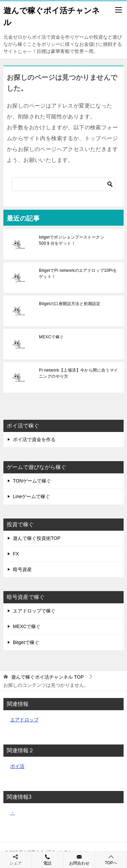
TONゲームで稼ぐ (32, 481)
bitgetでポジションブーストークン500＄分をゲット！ (72, 240)
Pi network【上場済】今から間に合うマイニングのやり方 (79, 373)
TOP (47, 677)
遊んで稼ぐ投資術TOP (37, 538)
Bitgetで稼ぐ (26, 642)
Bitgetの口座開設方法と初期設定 (70, 304)
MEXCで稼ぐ (51, 337)
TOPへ (111, 860)
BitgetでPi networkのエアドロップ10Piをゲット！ (78, 273)
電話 (48, 860)
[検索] (63, 184)
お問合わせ (79, 860)
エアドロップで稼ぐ (34, 611)
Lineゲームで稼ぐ (31, 496)
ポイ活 (17, 766)
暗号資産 (22, 569)
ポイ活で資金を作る (34, 439)
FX (16, 554)
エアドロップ (24, 720)
